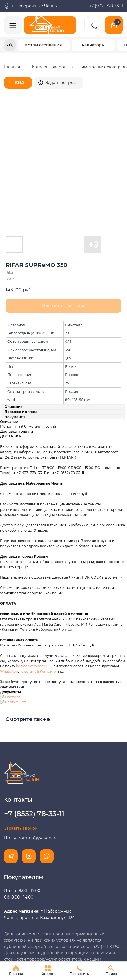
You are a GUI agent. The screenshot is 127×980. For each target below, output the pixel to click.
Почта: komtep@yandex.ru (30, 754)
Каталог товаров (49, 67)
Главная (12, 67)
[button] (59, 83)
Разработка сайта (22, 950)
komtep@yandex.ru (33, 583)
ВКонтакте (47, 588)
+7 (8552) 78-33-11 (69, 390)
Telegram (28, 588)
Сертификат (16, 619)
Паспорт (13, 614)
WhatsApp (9, 588)
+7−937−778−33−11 (31, 390)
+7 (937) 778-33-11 (106, 6)
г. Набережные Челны (35, 6)
